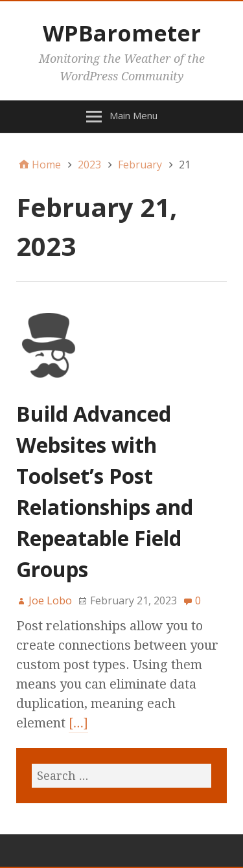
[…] (78, 723)
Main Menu (133, 115)
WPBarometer (122, 33)
